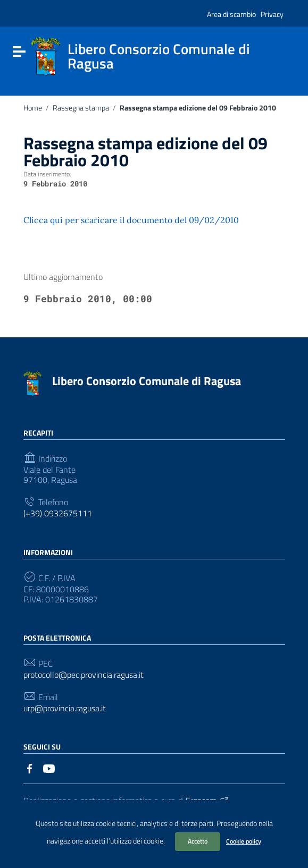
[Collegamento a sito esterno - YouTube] (49, 768)
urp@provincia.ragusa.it (65, 708)
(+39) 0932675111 (58, 513)
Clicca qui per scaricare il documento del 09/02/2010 (131, 220)
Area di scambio (231, 14)
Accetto (198, 841)
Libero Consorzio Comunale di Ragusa (147, 381)
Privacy (272, 14)
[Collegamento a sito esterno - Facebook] (30, 768)
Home (33, 108)
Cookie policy (244, 841)
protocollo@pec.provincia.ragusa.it (84, 675)
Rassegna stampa (81, 108)
